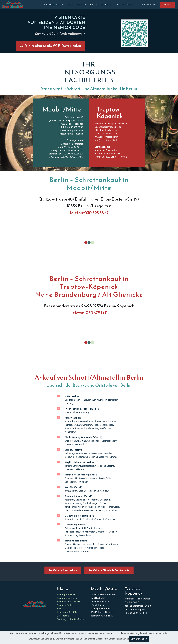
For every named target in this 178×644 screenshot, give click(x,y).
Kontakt (61, 609)
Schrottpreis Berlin (66, 595)
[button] (134, 33)
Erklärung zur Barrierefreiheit (71, 619)
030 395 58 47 (149, 5)
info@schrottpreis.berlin (71, 134)
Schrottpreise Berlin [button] (76, 5)
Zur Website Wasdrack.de (63, 570)
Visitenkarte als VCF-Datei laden (51, 46)
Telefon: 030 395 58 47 (72, 127)
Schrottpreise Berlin (67, 598)
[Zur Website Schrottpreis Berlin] (35, 604)
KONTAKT (167, 5)
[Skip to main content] (13, 5)
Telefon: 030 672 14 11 (106, 134)
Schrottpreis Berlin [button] (53, 5)
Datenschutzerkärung (119, 639)
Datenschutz (63, 616)
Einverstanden (139, 639)
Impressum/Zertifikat (68, 612)
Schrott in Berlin (128, 5)
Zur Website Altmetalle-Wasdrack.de (109, 570)
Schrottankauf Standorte (102, 5)
